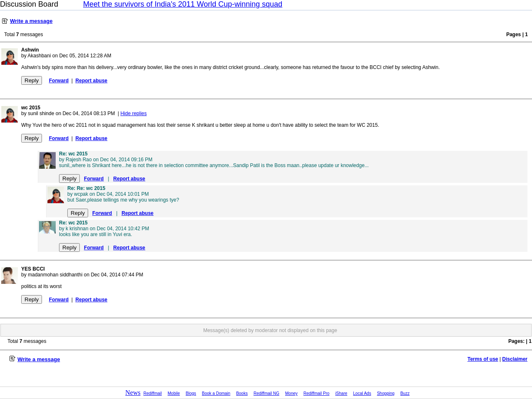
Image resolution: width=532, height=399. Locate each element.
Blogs (191, 393)
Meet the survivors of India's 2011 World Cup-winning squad (183, 4)
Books (242, 393)
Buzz (405, 393)
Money (291, 393)
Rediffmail (153, 393)
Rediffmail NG (266, 393)
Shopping (386, 393)
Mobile (174, 393)
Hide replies (134, 113)
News (133, 393)
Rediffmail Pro (316, 393)
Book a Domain (216, 393)
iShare (341, 393)
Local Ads (362, 393)
